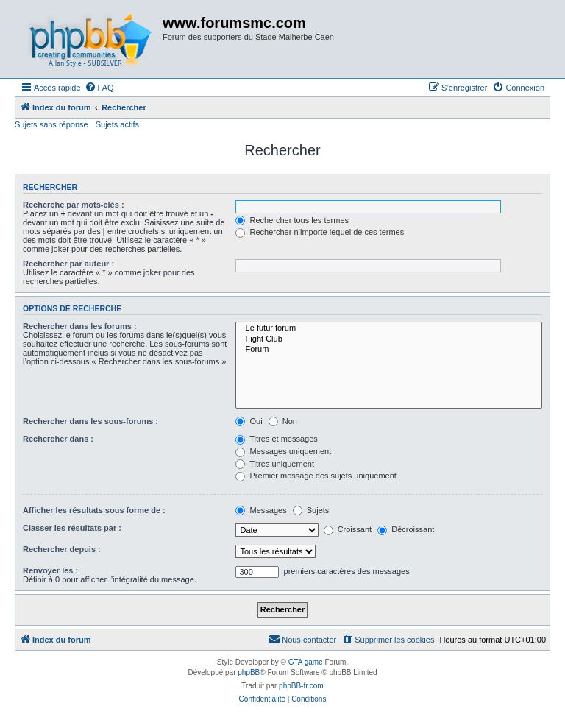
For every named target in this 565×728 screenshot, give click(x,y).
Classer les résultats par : (72, 528)
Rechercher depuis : (62, 549)
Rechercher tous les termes (292, 220)
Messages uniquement (283, 451)
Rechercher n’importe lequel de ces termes (320, 232)
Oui (249, 421)
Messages (261, 510)
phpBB (249, 672)
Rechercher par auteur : (68, 264)
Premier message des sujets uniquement (316, 476)
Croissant (348, 529)
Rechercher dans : (58, 439)
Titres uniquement (275, 464)
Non (283, 421)
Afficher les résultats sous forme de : (94, 510)
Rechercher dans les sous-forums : (90, 421)
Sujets (311, 510)
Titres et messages (276, 439)
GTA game (306, 662)
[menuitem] (99, 88)
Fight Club (389, 339)
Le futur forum (389, 328)
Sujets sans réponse (51, 124)
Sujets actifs (117, 124)
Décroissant (406, 529)
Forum (389, 350)
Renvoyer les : (50, 570)
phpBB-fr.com (301, 686)
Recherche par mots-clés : (74, 205)
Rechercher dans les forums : (80, 326)
